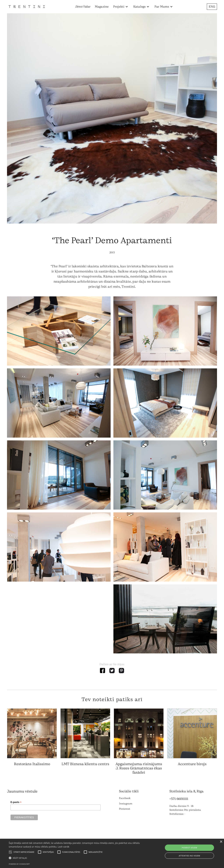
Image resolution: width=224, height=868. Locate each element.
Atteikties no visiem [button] (190, 856)
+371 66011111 (179, 799)
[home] (27, 7)
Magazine (102, 7)
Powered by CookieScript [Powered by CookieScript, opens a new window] (19, 864)
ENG (212, 7)
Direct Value (83, 7)
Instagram (126, 804)
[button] (121, 7)
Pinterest (125, 809)
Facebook (125, 798)
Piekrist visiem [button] (189, 848)
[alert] (112, 853)
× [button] (221, 842)
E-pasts (16, 802)
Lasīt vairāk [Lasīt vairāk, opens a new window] (64, 847)
